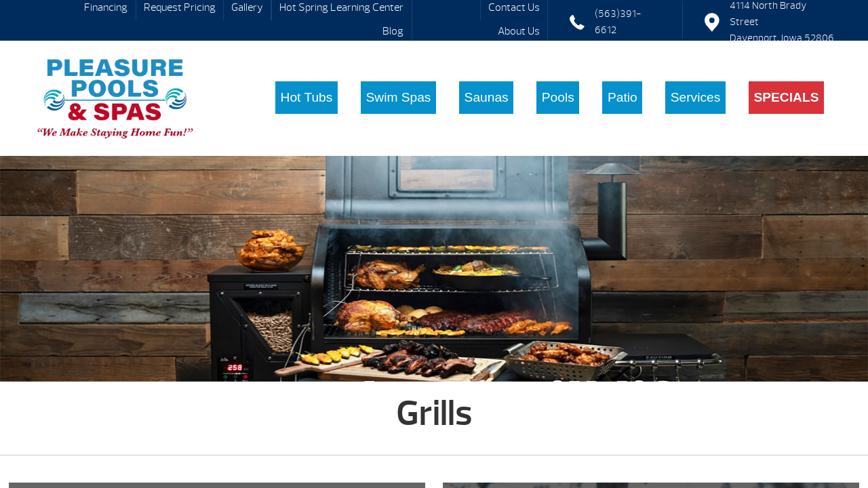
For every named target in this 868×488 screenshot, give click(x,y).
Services (696, 97)
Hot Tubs (307, 97)
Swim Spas (398, 97)
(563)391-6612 (618, 22)
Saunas (487, 97)
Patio (623, 97)
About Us (519, 31)
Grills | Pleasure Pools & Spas (116, 98)
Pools (558, 97)
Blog (393, 31)
